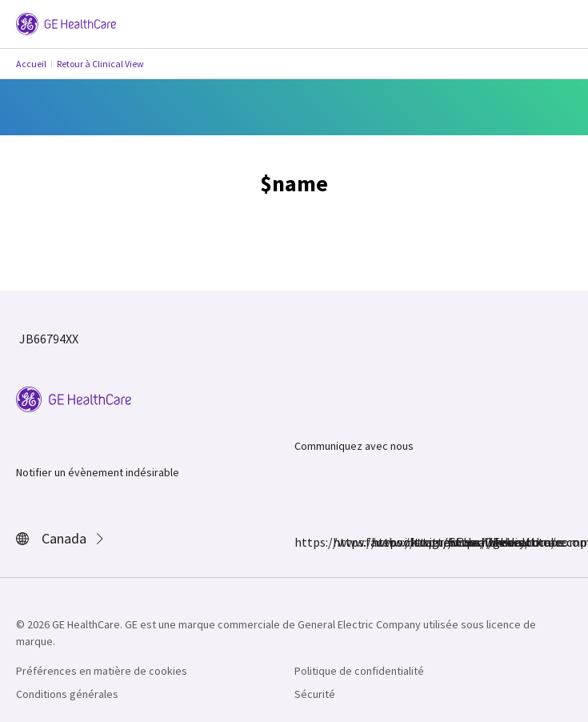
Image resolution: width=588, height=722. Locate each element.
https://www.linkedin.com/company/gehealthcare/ (419, 542)
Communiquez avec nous (354, 446)
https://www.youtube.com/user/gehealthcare (458, 542)
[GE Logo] (66, 22)
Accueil (31, 64)
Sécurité (315, 694)
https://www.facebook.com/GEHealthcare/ (304, 542)
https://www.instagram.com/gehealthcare (342, 542)
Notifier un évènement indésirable (98, 472)
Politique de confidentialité (359, 671)
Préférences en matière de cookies (102, 671)
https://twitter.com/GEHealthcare (381, 542)
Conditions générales (67, 694)
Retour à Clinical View (100, 64)
